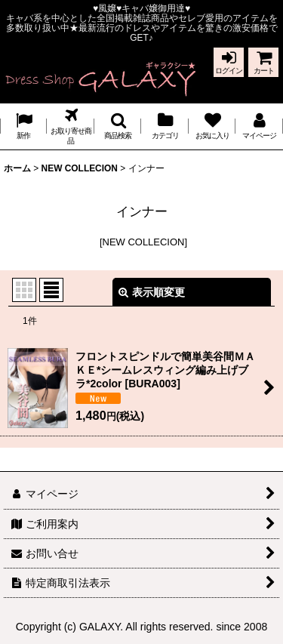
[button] (118, 126)
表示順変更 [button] (152, 292)
